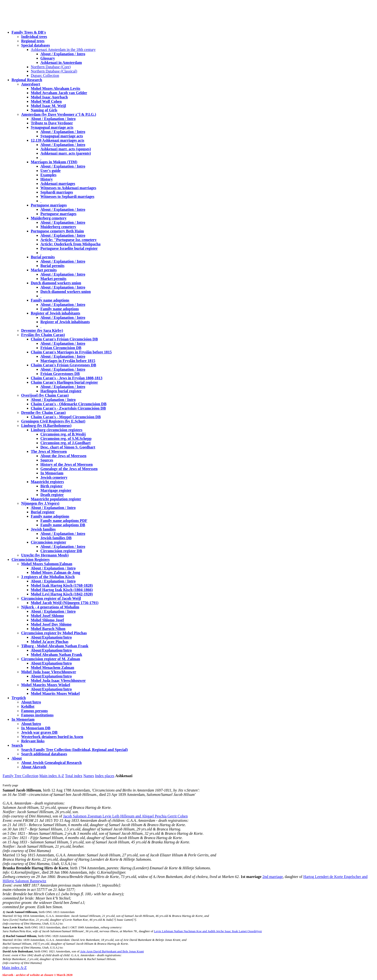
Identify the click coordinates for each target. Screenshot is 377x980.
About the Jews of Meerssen (63, 456)
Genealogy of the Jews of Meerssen (69, 469)
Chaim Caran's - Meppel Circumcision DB (66, 417)
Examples (48, 175)
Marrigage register (56, 490)
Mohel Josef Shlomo (47, 616)
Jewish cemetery (54, 477)
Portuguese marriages (49, 205)
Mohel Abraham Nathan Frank (57, 655)
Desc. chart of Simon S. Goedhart (68, 447)
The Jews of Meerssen (49, 451)
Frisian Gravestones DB (60, 374)
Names (89, 776)
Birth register (52, 486)
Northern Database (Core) (51, 67)
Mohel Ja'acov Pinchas (50, 642)
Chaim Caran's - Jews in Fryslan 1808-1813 (67, 378)
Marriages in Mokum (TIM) (54, 162)
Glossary (48, 58)
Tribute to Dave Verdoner (52, 123)
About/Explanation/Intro (51, 637)
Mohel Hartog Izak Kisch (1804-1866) (62, 590)
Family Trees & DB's (29, 32)
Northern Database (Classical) (54, 71)
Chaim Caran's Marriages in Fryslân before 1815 (71, 352)
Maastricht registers (47, 482)
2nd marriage (273, 877)
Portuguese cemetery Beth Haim (57, 231)
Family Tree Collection (20, 776)
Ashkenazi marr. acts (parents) (66, 153)
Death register (52, 495)
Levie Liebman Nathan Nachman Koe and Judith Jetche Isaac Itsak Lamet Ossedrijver (208, 931)
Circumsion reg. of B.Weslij (63, 434)
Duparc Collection (45, 76)
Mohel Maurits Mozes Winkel (55, 693)
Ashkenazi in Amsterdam (61, 63)
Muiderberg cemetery (49, 218)
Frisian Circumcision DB (61, 348)
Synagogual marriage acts (52, 127)
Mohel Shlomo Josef (47, 620)
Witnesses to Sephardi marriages (67, 197)
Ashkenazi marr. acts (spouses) (66, 149)
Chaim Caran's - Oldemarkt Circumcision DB (69, 404)
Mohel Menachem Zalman (52, 668)
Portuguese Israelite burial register (69, 248)
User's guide (50, 171)
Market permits (44, 270)
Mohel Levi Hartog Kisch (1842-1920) (62, 594)
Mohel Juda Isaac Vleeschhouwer (58, 681)
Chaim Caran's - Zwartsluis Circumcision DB (68, 408)
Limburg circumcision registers (57, 430)
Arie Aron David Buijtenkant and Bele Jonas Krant (112, 951)
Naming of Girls (44, 110)
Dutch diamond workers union (56, 283)
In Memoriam (52, 473)
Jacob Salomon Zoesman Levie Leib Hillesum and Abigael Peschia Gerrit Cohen (126, 816)
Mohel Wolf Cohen (46, 101)
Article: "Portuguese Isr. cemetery (69, 240)
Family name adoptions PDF (64, 521)
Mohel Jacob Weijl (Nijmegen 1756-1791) (65, 603)
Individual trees (34, 37)
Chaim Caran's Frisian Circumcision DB (64, 339)
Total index (74, 776)
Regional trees (33, 41)
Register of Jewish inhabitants (56, 313)
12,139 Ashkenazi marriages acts (57, 140)
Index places (105, 776)
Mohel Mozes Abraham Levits (56, 88)
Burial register (43, 512)
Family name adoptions (50, 300)
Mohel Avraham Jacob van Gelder (59, 93)
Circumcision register (48, 542)
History (47, 179)
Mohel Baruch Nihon (48, 629)
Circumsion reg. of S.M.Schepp (66, 439)
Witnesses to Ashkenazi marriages (68, 188)
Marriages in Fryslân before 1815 (68, 361)
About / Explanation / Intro (63, 54)
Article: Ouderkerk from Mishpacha (70, 244)
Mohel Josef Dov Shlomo (51, 624)
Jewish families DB (56, 538)
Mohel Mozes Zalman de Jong (55, 572)
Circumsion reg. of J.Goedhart (66, 443)
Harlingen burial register (61, 391)
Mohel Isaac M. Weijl (48, 106)
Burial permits (43, 257)
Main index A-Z (52, 776)
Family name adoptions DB (63, 525)
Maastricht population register (56, 499)
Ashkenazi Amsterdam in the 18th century (63, 50)
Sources (47, 460)
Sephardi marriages (57, 192)
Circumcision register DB (61, 551)
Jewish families (43, 529)
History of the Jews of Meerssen (66, 464)
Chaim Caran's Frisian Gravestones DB (63, 365)
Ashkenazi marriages (58, 184)
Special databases (36, 45)
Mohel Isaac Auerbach (49, 97)
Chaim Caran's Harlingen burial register (64, 382)
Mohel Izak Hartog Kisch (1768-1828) (62, 585)
